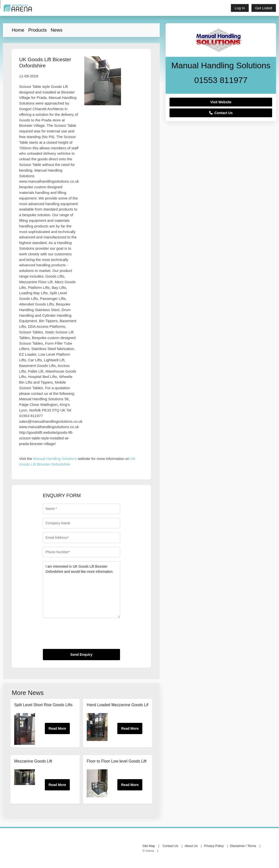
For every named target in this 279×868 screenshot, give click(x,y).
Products (37, 30)
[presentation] (80, 635)
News (57, 30)
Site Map (149, 846)
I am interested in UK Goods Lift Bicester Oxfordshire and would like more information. (81, 590)
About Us (191, 846)
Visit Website (221, 102)
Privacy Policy (214, 846)
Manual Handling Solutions (55, 459)
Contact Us (221, 113)
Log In (240, 8)
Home (18, 30)
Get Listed (264, 8)
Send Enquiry (81, 655)
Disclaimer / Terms (243, 846)
